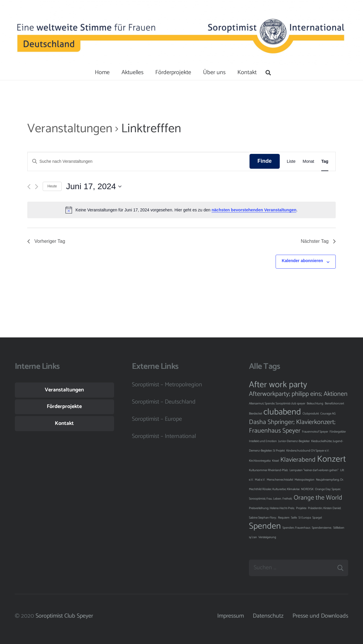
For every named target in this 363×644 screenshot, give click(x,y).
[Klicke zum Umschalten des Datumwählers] (94, 186)
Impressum (231, 616)
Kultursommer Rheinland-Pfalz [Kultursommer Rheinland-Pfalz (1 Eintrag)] (268, 470)
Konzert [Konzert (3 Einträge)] (331, 459)
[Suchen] (268, 73)
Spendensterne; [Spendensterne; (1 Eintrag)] (322, 528)
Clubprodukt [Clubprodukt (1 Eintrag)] (311, 414)
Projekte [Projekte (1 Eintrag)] (301, 508)
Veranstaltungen (70, 129)
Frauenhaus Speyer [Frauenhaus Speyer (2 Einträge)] (275, 431)
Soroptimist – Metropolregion (167, 385)
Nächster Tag (318, 241)
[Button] (33, 33)
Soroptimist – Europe (157, 419)
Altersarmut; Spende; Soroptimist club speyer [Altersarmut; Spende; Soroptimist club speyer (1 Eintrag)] (277, 404)
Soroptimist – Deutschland (164, 402)
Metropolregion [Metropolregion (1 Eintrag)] (304, 480)
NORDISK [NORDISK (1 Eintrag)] (307, 489)
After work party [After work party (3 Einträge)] (278, 385)
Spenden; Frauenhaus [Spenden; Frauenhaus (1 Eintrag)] (296, 528)
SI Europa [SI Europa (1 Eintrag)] (305, 518)
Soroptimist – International (164, 436)
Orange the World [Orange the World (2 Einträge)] (318, 498)
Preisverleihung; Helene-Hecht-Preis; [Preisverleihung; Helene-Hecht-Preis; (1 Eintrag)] (272, 508)
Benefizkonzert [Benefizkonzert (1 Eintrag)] (334, 404)
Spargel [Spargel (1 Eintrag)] (317, 518)
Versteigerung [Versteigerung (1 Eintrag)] (267, 537)
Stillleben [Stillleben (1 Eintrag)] (339, 528)
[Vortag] (29, 187)
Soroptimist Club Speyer (64, 616)
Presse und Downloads (320, 616)
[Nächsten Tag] (37, 187)
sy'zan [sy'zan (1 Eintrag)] (253, 537)
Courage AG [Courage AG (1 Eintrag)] (328, 414)
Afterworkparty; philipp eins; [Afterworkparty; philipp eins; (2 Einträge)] (286, 394)
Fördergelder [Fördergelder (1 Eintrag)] (338, 432)
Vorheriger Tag (46, 241)
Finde (265, 161)
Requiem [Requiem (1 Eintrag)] (284, 518)
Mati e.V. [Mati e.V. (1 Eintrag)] (260, 480)
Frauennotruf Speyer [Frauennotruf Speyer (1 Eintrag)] (315, 432)
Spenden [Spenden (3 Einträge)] (265, 526)
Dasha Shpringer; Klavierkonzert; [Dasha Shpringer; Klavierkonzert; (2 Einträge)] (292, 422)
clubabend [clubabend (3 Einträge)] (282, 412)
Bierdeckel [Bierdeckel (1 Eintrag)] (255, 414)
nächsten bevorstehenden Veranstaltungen (254, 210)
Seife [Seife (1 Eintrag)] (294, 518)
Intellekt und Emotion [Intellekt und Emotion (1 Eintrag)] (263, 441)
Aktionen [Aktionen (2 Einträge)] (336, 394)
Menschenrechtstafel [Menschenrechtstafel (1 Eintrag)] (280, 480)
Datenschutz (268, 616)
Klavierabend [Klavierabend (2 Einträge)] (298, 460)
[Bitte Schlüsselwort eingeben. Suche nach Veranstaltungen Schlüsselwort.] (139, 161)
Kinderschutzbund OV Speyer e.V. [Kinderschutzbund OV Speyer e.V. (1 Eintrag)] (308, 451)
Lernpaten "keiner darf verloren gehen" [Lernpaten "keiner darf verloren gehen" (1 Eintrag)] (314, 470)
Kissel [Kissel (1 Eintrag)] (275, 461)
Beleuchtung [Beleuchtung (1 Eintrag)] (315, 404)
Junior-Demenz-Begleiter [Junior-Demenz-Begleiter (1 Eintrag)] (294, 441)
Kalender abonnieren (302, 261)
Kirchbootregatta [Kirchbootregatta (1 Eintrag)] (260, 461)
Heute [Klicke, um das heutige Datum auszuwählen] (52, 186)
